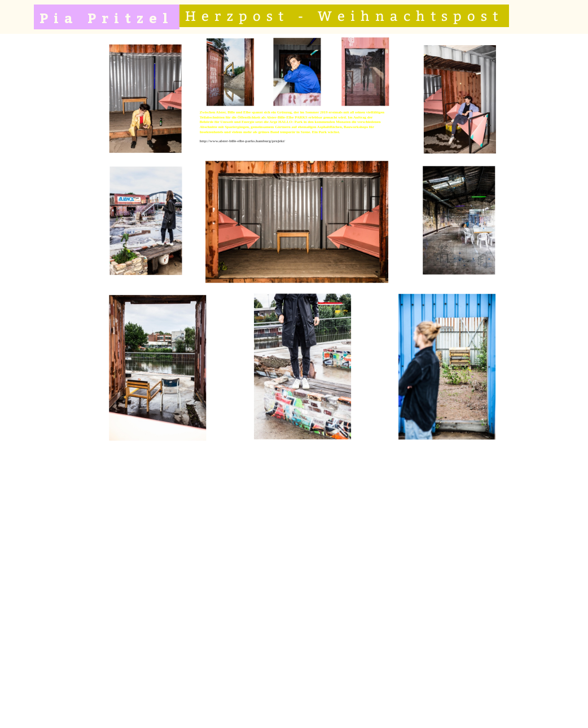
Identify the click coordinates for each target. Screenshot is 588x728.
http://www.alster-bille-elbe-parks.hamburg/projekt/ (242, 141)
